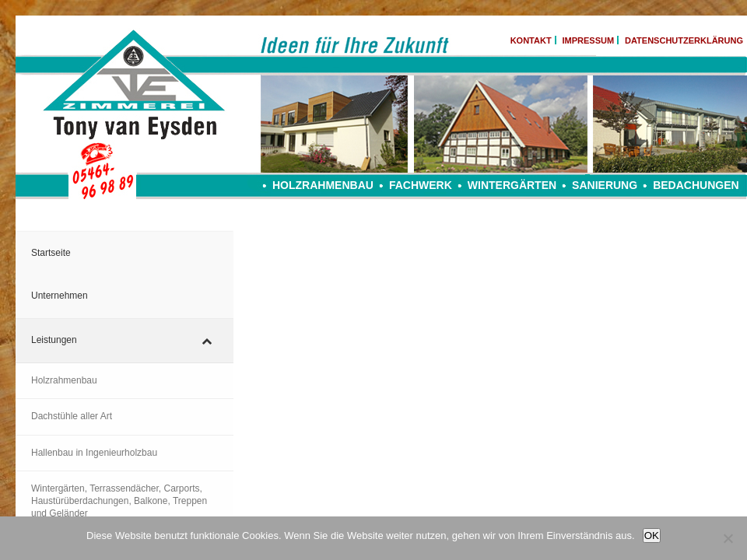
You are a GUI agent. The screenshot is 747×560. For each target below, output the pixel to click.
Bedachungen (696, 185)
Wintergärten (512, 185)
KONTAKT (531, 40)
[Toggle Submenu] (206, 341)
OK (652, 535)
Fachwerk (421, 185)
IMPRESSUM (589, 40)
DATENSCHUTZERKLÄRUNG (684, 40)
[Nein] (728, 538)
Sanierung (605, 185)
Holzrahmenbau (323, 185)
